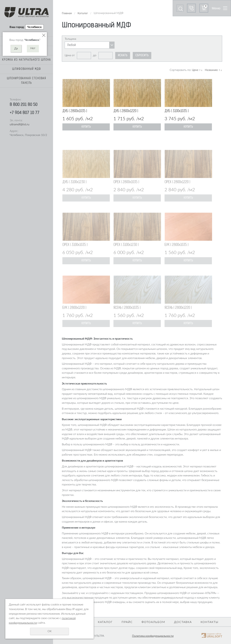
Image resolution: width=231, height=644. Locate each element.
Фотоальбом (153, 622)
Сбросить (142, 56)
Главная (67, 13)
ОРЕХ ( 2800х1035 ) (126, 191)
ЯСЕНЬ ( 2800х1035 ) (127, 317)
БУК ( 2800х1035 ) (176, 254)
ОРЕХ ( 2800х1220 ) (177, 191)
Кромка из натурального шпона (27, 60)
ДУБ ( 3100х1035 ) (177, 111)
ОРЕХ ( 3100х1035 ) (75, 254)
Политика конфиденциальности (153, 636)
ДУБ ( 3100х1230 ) (74, 191)
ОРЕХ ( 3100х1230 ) (126, 254)
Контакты (210, 622)
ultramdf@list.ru (20, 124)
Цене (195, 70)
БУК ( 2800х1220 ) (74, 317)
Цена (68, 55)
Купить (86, 127)
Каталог (83, 13)
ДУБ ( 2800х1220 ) (126, 111)
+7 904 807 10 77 (25, 113)
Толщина (70, 39)
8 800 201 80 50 (24, 105)
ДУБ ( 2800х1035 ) (75, 111)
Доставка (183, 622)
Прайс (127, 622)
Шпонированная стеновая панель (27, 81)
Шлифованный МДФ (27, 69)
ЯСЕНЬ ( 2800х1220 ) (178, 317)
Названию (211, 70)
